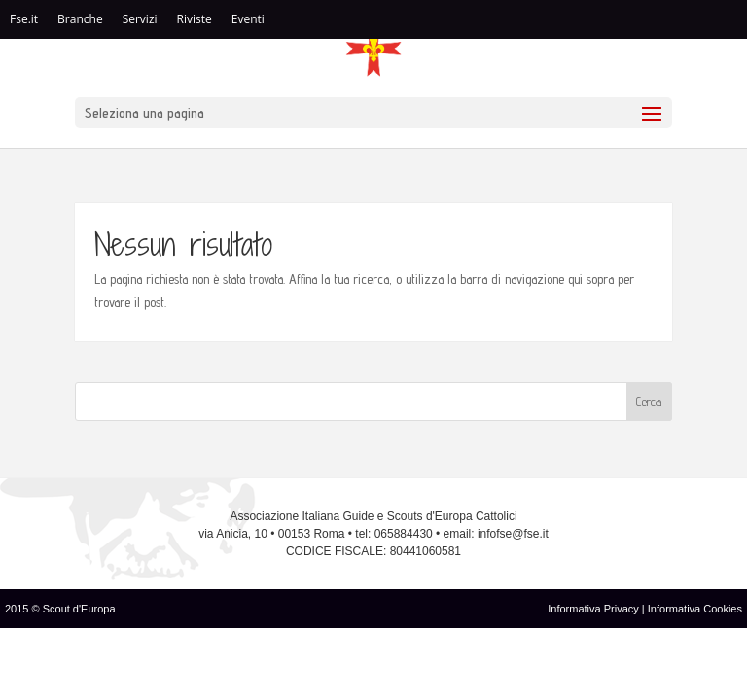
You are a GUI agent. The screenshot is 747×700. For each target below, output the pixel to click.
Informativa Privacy (595, 609)
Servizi (140, 19)
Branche (80, 19)
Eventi (248, 19)
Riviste (195, 19)
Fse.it (24, 19)
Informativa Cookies (695, 609)
